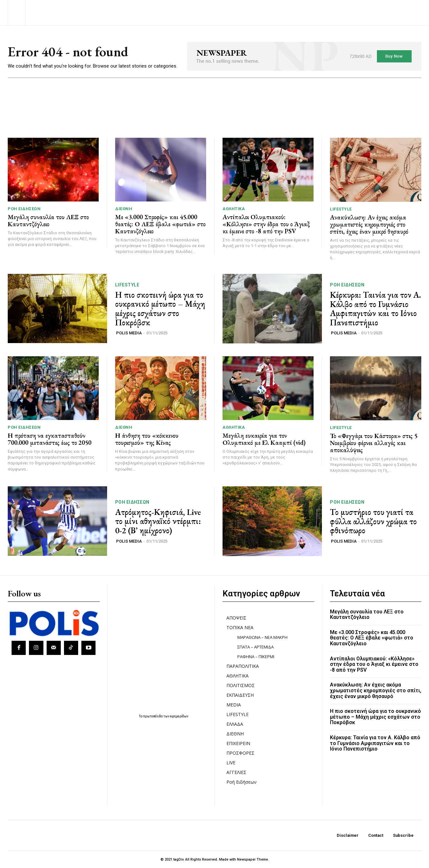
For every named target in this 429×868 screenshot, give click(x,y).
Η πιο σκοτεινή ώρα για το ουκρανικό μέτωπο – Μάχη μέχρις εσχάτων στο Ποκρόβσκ (160, 309)
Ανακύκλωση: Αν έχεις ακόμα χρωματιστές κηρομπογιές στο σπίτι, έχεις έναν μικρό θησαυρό (369, 224)
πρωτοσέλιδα (153, 716)
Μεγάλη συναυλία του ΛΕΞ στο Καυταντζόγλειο (48, 220)
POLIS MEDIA (129, 333)
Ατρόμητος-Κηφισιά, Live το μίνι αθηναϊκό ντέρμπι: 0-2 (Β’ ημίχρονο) (158, 521)
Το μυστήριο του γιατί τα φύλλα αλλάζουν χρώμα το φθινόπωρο (373, 521)
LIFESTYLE (341, 209)
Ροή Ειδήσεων (24, 209)
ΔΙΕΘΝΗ (124, 209)
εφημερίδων (179, 716)
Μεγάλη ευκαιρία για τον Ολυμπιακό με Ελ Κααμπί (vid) (264, 439)
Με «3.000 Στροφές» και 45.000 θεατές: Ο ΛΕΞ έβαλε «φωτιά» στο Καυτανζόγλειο (160, 224)
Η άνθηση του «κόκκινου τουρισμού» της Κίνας (147, 439)
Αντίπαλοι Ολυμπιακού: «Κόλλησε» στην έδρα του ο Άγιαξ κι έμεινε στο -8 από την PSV (266, 224)
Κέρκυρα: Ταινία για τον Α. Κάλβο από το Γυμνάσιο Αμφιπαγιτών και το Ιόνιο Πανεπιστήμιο (375, 309)
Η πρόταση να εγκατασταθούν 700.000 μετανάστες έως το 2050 (50, 439)
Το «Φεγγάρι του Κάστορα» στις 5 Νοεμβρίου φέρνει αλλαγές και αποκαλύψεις (374, 443)
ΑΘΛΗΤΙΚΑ (234, 209)
